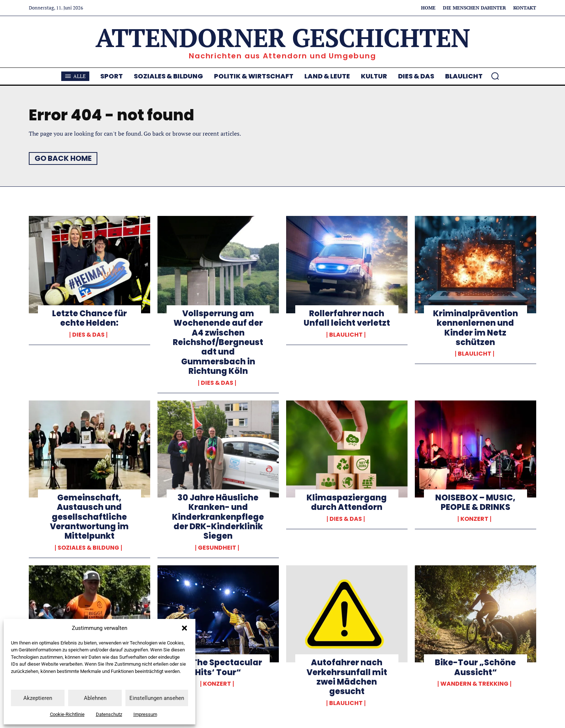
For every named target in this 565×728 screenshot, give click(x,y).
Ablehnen (95, 698)
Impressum (145, 714)
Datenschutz (109, 714)
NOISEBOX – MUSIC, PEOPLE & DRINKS (475, 502)
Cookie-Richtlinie (67, 714)
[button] (184, 628)
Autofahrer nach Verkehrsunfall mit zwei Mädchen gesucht (347, 677)
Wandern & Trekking (474, 684)
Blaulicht (346, 335)
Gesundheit (217, 548)
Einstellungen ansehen (157, 698)
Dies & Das (88, 335)
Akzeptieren (38, 698)
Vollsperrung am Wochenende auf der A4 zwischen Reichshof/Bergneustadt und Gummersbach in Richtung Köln (218, 342)
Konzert (474, 519)
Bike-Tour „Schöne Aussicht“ (475, 667)
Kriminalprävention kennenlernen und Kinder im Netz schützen (476, 328)
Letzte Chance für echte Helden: (89, 318)
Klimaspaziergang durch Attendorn (347, 502)
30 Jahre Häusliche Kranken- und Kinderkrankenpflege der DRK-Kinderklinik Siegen (218, 517)
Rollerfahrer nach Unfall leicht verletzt (347, 318)
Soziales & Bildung (88, 548)
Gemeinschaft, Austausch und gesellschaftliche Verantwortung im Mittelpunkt (89, 517)
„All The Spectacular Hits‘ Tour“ (218, 667)
